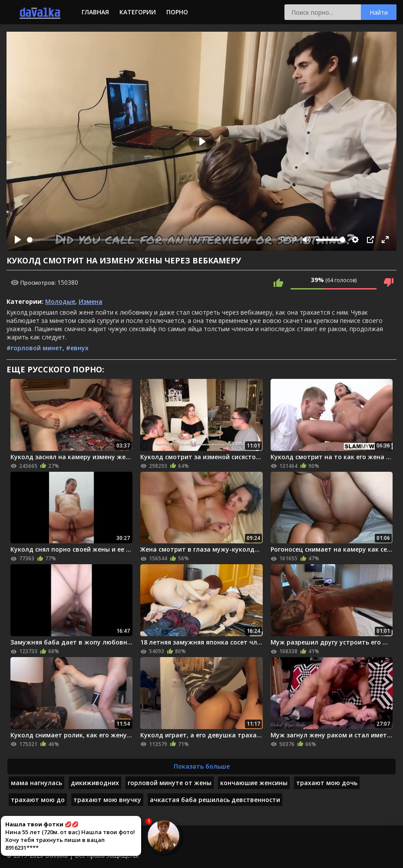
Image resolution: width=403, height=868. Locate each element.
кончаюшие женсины (254, 783)
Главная (95, 12)
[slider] (152, 240)
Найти (379, 12)
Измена (91, 301)
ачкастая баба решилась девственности (215, 800)
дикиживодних (95, 783)
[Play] (18, 240)
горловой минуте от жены (170, 783)
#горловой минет (35, 348)
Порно (177, 12)
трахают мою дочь (327, 783)
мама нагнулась (36, 783)
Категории (138, 12)
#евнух (77, 348)
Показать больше (202, 766)
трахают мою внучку (107, 800)
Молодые (60, 301)
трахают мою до (38, 800)
